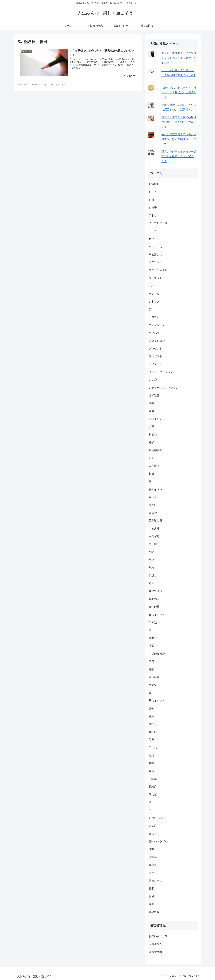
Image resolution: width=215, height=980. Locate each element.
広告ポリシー (157, 944)
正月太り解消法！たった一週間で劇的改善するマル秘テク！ (179, 156)
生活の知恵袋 (157, 654)
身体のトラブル (158, 842)
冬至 (151, 427)
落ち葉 (153, 795)
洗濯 (151, 646)
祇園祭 (153, 685)
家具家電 (154, 536)
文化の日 (154, 607)
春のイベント (157, 615)
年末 (151, 568)
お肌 (151, 200)
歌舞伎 (153, 638)
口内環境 (154, 466)
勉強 (151, 442)
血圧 (151, 810)
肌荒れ (153, 748)
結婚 (151, 724)
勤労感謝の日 (157, 450)
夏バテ (153, 497)
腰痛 (151, 763)
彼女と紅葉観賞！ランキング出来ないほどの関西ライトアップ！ (179, 139)
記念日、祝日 (157, 818)
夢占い (153, 505)
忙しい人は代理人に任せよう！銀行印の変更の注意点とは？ (179, 75)
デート (153, 309)
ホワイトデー (157, 364)
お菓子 (153, 208)
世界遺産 (154, 395)
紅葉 (151, 716)
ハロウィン (155, 317)
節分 (151, 709)
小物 (151, 552)
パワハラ (154, 333)
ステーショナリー (159, 270)
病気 (151, 661)
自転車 (153, 779)
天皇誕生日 (155, 521)
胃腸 (151, 755)
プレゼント (155, 349)
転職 (151, 849)
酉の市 (153, 865)
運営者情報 (155, 952)
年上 (151, 560)
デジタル (154, 294)
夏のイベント (157, 489)
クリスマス (155, 247)
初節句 (153, 435)
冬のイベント (157, 419)
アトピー (154, 215)
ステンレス (155, 262)
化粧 (151, 458)
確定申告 (154, 677)
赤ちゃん (154, 834)
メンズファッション (161, 372)
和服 (151, 474)
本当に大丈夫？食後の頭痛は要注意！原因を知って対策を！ (179, 122)
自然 (151, 771)
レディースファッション (163, 388)
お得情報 (154, 184)
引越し (153, 575)
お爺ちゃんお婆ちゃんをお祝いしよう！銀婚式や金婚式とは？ (179, 93)
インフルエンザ (158, 223)
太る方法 (154, 529)
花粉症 (153, 787)
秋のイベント (157, 701)
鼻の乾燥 (154, 912)
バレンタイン (157, 325)
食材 (151, 896)
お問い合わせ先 (158, 936)
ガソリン (154, 239)
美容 (151, 740)
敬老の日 (154, 599)
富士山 (153, 544)
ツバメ (153, 286)
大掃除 (153, 513)
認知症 (153, 826)
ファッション (157, 341)
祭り (151, 693)
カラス (153, 231)
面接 (151, 873)
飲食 (151, 904)
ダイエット (155, 278)
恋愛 (151, 583)
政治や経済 (155, 591)
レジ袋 (153, 380)
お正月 (153, 192)
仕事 (151, 403)
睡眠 (151, 669)
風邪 (151, 889)
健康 (151, 411)
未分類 (153, 622)
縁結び (153, 732)
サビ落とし (155, 255)
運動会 (153, 857)
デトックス (155, 301)
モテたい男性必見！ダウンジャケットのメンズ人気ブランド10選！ (179, 58)
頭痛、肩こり (157, 881)
